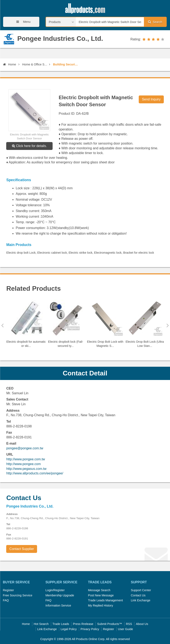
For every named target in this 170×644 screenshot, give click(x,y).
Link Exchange (141, 600)
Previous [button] (2, 325)
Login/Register (55, 590)
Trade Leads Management (105, 600)
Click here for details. (30, 146)
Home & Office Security (35, 64)
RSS (129, 624)
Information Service (58, 605)
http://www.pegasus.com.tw (26, 469)
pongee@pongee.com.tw (25, 448)
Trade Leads (61, 624)
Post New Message (101, 595)
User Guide (126, 629)
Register (8, 590)
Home (10, 64)
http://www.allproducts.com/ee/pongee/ (35, 473)
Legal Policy (69, 629)
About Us (142, 624)
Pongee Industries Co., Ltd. (60, 39)
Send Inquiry (151, 99)
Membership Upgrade (60, 595)
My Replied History (101, 605)
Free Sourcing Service (18, 595)
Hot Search (41, 624)
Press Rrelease (83, 624)
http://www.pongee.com (23, 464)
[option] (26, 325)
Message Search (99, 590)
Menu (22, 22)
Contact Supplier (22, 549)
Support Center (141, 590)
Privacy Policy (90, 629)
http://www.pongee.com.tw (26, 459)
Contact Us (138, 595)
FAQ (6, 600)
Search (155, 22)
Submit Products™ (110, 624)
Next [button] (168, 325)
